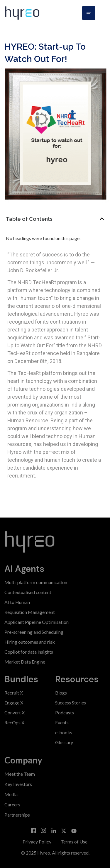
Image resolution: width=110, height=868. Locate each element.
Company (23, 760)
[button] (102, 219)
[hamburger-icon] (89, 13)
